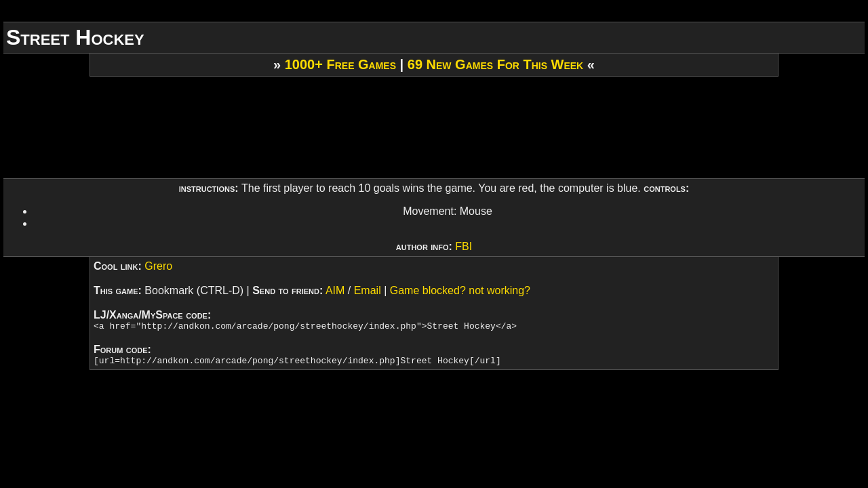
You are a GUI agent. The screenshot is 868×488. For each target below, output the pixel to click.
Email (368, 290)
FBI (463, 246)
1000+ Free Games (340, 64)
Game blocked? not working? (460, 290)
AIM (335, 290)
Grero (158, 266)
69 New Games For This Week (495, 64)
